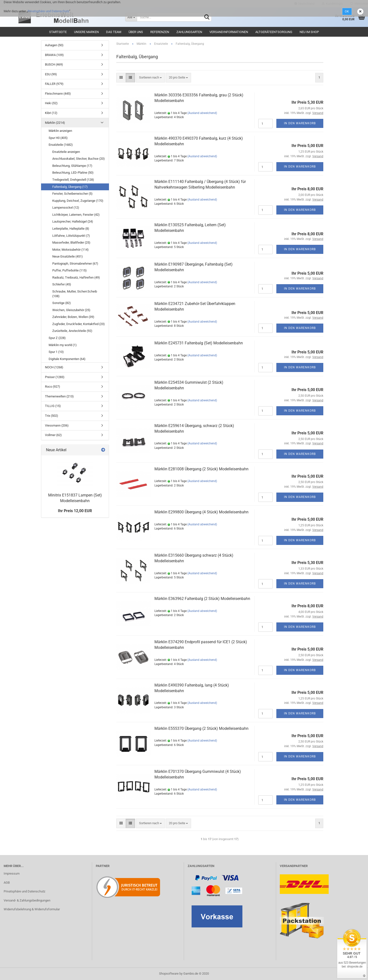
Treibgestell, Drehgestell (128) (73, 180)
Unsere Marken (86, 32)
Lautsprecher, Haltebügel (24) (73, 221)
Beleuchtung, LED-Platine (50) (73, 173)
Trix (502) (52, 416)
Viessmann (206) (57, 425)
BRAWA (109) (54, 55)
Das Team (114, 32)
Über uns (136, 32)
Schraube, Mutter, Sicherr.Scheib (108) (75, 294)
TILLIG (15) (53, 406)
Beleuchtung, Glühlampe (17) (72, 166)
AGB (7, 883)
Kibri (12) (51, 113)
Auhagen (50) (54, 45)
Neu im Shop (309, 32)
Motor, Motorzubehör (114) (70, 250)
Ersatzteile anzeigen (66, 152)
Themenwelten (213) (59, 396)
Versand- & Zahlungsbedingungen (27, 900)
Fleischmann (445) (58, 94)
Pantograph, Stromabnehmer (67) (75, 264)
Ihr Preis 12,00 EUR (75, 511)
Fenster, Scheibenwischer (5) (72, 194)
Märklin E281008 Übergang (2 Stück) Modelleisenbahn (201, 469)
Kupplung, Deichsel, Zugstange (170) (78, 201)
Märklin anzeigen (60, 131)
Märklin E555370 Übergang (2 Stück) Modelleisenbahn (201, 728)
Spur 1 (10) (56, 352)
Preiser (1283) (55, 377)
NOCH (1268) (54, 367)
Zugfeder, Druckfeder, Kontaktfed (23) (79, 324)
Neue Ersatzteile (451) (68, 256)
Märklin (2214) (55, 123)
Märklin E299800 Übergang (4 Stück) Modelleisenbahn (201, 512)
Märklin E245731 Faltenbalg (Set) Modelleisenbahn (199, 343)
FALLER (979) (54, 84)
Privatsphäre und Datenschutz (48, 11)
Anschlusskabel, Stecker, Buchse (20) (79, 159)
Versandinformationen (229, 32)
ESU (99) (51, 74)
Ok (347, 11)
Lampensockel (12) (66, 208)
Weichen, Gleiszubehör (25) (71, 310)
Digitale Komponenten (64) (67, 359)
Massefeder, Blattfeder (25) (71, 242)
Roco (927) (53, 387)
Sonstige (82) (62, 303)
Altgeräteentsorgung (274, 32)
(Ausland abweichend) (202, 113)
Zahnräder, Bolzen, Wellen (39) (73, 317)
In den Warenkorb (300, 123)
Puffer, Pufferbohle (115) (70, 270)
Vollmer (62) (53, 435)
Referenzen (160, 32)
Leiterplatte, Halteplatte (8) (71, 229)
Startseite (58, 32)
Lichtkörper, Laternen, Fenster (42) (76, 215)
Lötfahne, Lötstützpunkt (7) (71, 236)
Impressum (12, 873)
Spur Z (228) (57, 338)
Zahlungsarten (189, 32)
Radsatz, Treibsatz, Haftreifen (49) (76, 277)
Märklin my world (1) (63, 345)
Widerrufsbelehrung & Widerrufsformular (32, 909)
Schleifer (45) (62, 284)
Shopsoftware (169, 974)
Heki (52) (51, 103)
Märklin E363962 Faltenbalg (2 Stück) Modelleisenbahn (202, 599)
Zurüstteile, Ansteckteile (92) (72, 331)
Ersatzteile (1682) (61, 145)
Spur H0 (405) (58, 138)
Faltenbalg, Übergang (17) (70, 187)
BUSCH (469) (54, 64)
